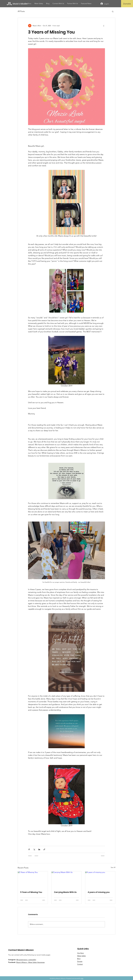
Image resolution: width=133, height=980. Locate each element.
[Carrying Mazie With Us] (67, 880)
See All (113, 867)
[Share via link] (44, 849)
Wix (82, 978)
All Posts (21, 11)
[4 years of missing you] (100, 880)
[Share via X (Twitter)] (34, 849)
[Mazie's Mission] (22, 4)
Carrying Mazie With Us (65, 892)
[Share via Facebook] (29, 849)
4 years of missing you (99, 892)
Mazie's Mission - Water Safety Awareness (30, 962)
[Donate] (127, 4)
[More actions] (104, 26)
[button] (113, 11)
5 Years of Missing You (31, 892)
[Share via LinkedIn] (39, 849)
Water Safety (82, 956)
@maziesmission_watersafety (26, 960)
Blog (79, 959)
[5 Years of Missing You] (33, 880)
